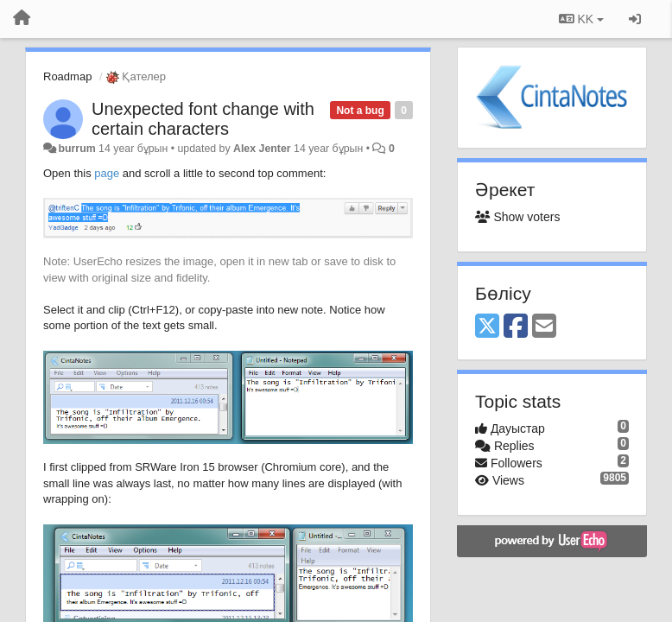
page (107, 173)
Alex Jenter (262, 149)
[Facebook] (516, 327)
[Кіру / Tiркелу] (635, 19)
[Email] (544, 327)
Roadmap (67, 76)
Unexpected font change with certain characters (203, 119)
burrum (76, 149)
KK (581, 19)
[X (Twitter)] (487, 327)
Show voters (517, 217)
